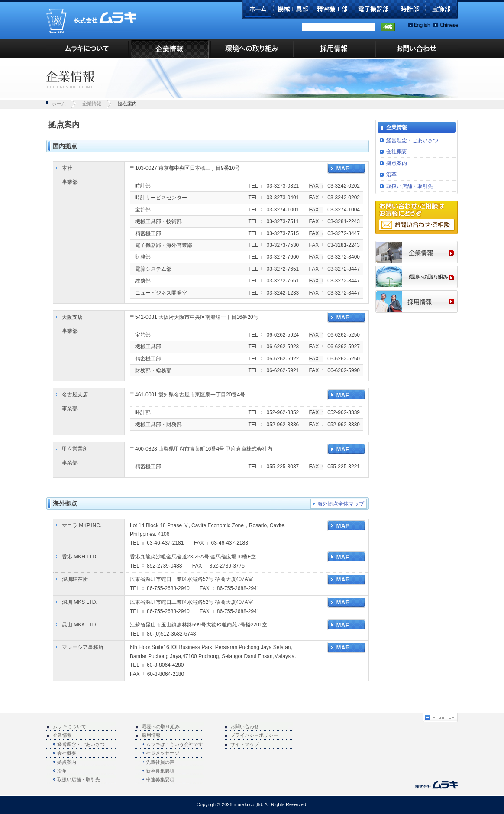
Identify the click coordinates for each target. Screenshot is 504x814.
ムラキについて (87, 49)
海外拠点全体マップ (341, 504)
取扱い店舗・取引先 (410, 186)
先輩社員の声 (160, 762)
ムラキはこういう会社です (174, 744)
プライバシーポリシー (254, 735)
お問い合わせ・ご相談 (417, 225)
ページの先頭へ (440, 718)
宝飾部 (442, 10)
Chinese (446, 25)
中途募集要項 (160, 779)
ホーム (258, 10)
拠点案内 (397, 163)
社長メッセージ (163, 753)
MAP (346, 168)
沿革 (391, 175)
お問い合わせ (417, 49)
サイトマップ (245, 744)
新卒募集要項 (160, 771)
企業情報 (170, 49)
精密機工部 (333, 10)
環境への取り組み (252, 49)
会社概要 (397, 152)
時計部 (410, 10)
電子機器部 (374, 10)
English (419, 25)
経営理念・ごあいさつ (412, 140)
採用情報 (334, 49)
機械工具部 (293, 10)
